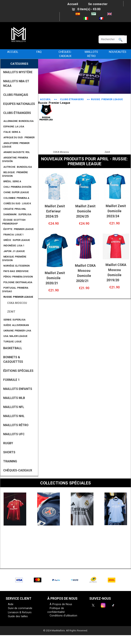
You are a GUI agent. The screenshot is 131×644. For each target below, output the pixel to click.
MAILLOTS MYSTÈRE (18, 72)
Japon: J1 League (13, 251)
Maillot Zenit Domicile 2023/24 (116, 211)
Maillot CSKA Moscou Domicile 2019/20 (116, 272)
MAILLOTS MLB (14, 398)
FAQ (39, 52)
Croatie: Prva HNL (14, 209)
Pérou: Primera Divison (18, 277)
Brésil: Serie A (12, 181)
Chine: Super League (16, 192)
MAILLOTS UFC (14, 434)
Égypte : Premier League (18, 229)
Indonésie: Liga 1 (13, 246)
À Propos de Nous (61, 604)
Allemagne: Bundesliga (18, 121)
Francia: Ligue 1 (13, 235)
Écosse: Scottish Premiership (14, 222)
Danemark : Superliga (17, 214)
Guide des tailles (18, 616)
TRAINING (10, 461)
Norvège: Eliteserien (16, 266)
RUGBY (8, 443)
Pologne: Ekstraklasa (17, 282)
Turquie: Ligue (12, 342)
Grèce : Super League (16, 240)
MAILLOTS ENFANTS (18, 389)
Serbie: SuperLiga (14, 320)
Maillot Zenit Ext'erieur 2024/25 (55, 211)
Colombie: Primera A (16, 198)
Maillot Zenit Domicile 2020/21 (55, 278)
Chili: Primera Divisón (17, 187)
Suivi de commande (20, 608)
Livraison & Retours (20, 612)
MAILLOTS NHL (14, 416)
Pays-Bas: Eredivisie (15, 271)
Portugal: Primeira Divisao (15, 290)
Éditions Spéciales (18, 371)
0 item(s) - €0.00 (86, 9)
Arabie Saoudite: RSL (16, 152)
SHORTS (9, 452)
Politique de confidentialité (56, 610)
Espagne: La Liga (13, 126)
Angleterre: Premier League (16, 145)
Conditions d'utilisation (63, 616)
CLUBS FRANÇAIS (16, 95)
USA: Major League (15, 336)
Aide (11, 604)
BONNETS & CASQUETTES (13, 359)
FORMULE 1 (11, 380)
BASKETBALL (13, 348)
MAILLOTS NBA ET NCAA (16, 83)
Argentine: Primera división (15, 159)
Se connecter (98, 4)
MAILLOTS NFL (14, 407)
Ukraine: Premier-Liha (17, 331)
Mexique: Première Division (14, 258)
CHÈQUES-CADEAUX (65, 54)
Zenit (10, 312)
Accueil (73, 4)
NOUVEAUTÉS (118, 52)
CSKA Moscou (16, 303)
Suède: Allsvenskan (16, 325)
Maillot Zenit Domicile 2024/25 (85, 211)
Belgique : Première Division (15, 174)
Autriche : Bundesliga (17, 167)
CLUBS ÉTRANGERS (72, 99)
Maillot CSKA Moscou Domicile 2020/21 (85, 273)
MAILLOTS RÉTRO (91, 54)
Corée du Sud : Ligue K (17, 203)
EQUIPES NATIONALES (19, 104)
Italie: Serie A (11, 132)
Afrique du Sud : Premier (18, 137)
